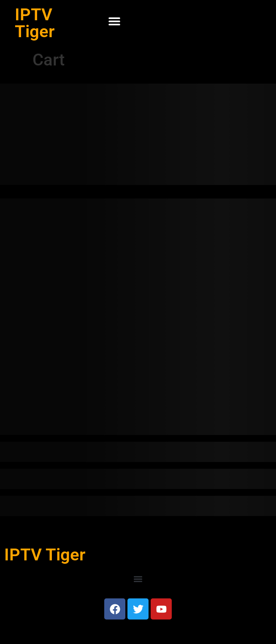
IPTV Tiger (35, 23)
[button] (114, 21)
